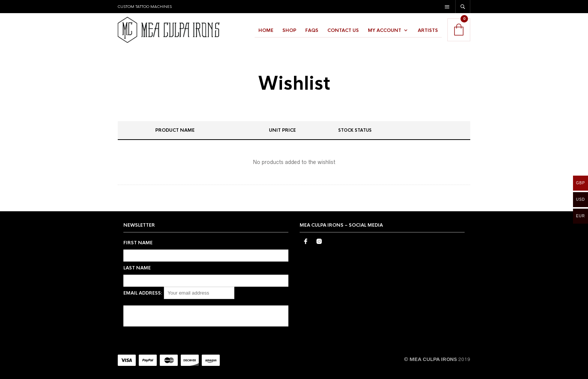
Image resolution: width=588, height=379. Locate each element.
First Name (138, 243)
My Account (385, 30)
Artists (428, 30)
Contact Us (343, 30)
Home (266, 30)
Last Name (137, 268)
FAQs (312, 30)
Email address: (143, 293)
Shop (289, 30)
